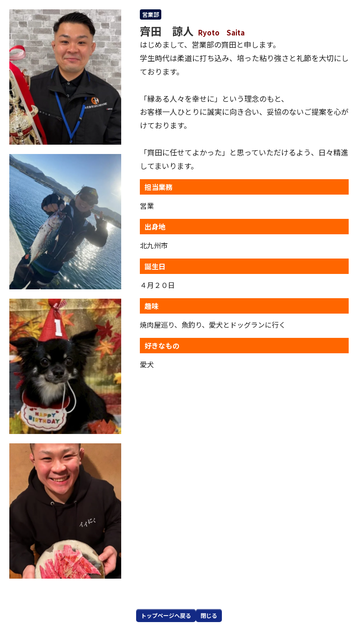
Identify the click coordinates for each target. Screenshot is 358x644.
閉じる (209, 615)
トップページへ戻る (166, 615)
